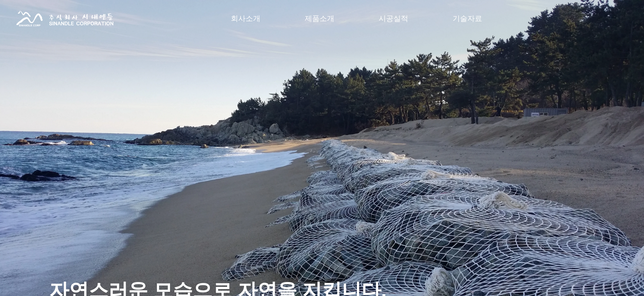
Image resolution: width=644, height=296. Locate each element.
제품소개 (320, 18)
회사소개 (246, 18)
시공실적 (393, 18)
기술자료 (467, 18)
